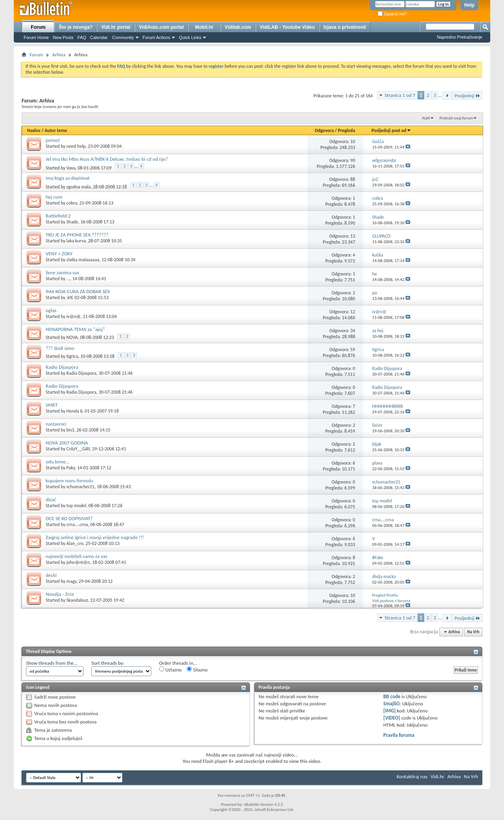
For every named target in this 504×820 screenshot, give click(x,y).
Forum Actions (156, 37)
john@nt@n (78, 562)
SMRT (52, 405)
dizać (51, 499)
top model (76, 506)
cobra (72, 203)
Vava (71, 168)
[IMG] (390, 711)
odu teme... (58, 462)
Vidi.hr (438, 776)
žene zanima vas (62, 272)
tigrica (72, 356)
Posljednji (467, 96)
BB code (392, 696)
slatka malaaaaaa (83, 260)
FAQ (82, 37)
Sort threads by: (108, 663)
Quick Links (190, 37)
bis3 (70, 430)
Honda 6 (75, 411)
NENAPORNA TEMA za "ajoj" (75, 329)
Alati (426, 118)
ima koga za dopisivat (68, 178)
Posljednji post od (391, 130)
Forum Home (36, 37)
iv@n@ (74, 316)
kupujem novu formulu (69, 481)
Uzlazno (170, 669)
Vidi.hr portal (116, 27)
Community (123, 37)
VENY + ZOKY (59, 254)
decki (51, 575)
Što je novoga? (76, 27)
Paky (71, 468)
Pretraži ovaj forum (456, 118)
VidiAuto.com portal (161, 27)
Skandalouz (77, 600)
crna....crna (77, 524)
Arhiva (59, 55)
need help (76, 146)
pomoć (53, 140)
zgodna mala (79, 187)
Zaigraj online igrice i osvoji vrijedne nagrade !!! (95, 537)
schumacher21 (81, 487)
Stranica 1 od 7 (400, 95)
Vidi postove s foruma (391, 601)
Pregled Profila (385, 595)
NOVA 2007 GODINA (67, 443)
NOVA (72, 337)
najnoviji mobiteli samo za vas (77, 556)
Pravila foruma (399, 735)
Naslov (34, 130)
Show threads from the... (52, 663)
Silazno (197, 669)
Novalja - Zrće (60, 594)
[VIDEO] (392, 718)
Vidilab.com (238, 27)
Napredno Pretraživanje (460, 37)
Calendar (99, 37)
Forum (38, 27)
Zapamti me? (392, 14)
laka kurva (76, 241)
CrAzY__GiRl (78, 449)
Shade (72, 222)
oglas (51, 310)
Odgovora (324, 130)
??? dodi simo (60, 348)
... (68, 279)
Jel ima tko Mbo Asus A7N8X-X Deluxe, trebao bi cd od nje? (107, 159)
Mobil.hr (204, 27)
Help (469, 5)
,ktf (69, 298)
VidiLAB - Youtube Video (287, 27)
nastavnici (56, 424)
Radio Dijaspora (62, 367)
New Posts (63, 37)
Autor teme (56, 130)
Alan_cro (75, 543)
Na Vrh (473, 632)
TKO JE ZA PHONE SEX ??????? (77, 235)
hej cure (54, 197)
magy (72, 581)
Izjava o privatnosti (345, 27)
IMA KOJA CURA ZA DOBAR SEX (78, 291)
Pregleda (346, 130)
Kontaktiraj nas (412, 776)
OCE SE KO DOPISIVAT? (69, 518)
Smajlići (392, 704)
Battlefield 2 (58, 216)
